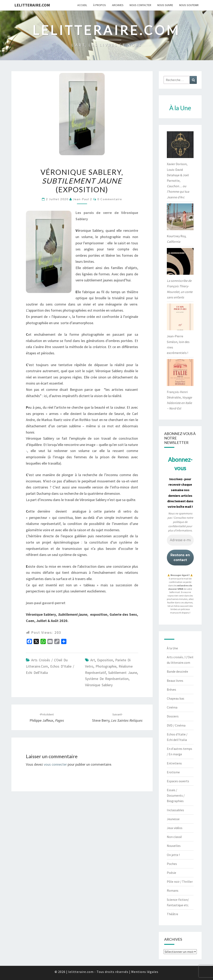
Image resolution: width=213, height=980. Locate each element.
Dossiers (173, 716)
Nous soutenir (189, 5)
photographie (106, 666)
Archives (118, 5)
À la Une (172, 648)
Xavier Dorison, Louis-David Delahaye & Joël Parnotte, (178, 180)
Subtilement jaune (123, 673)
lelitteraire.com (32, 5)
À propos (100, 5)
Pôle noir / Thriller (180, 882)
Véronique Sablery (99, 685)
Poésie (171, 873)
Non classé (174, 837)
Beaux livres (175, 681)
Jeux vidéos (175, 828)
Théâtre (173, 914)
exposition (105, 660)
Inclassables (175, 810)
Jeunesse (173, 819)
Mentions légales (145, 972)
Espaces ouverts (178, 781)
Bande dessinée (177, 671)
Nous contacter (140, 5)
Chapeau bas (176, 698)
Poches (172, 864)
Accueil (82, 5)
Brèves (171, 689)
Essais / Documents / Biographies (176, 795)
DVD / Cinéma (176, 725)
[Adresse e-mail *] (180, 540)
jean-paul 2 (83, 199)
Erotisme (173, 772)
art (93, 660)
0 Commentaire (110, 199)
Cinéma (172, 707)
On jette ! (173, 855)
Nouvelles (174, 846)
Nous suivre (165, 5)
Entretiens (174, 763)
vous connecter (55, 764)
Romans (173, 890)
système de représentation (107, 679)
